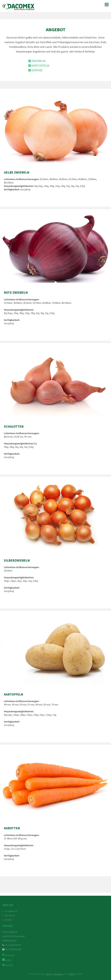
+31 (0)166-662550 (12, 945)
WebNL (72, 974)
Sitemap (49, 974)
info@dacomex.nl (9, 941)
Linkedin (8, 965)
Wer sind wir (10, 915)
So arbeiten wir (11, 911)
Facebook (8, 955)
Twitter (7, 960)
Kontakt (8, 920)
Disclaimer (59, 974)
